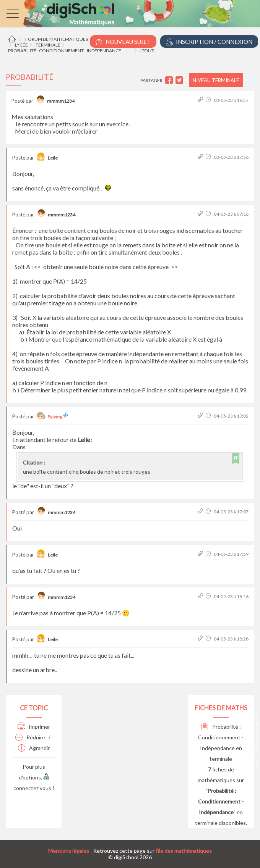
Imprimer (34, 727)
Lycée (21, 45)
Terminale (48, 45)
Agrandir (34, 748)
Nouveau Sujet (123, 42)
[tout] (148, 51)
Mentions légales (69, 851)
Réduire (30, 737)
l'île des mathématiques (184, 851)
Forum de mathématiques (57, 39)
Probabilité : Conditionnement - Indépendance (65, 51)
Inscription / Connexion (209, 42)
